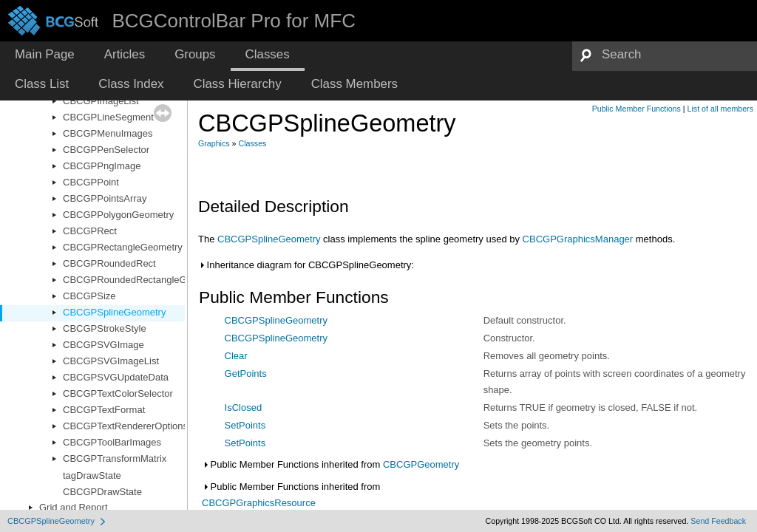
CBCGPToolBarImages (112, 442)
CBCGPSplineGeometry (114, 312)
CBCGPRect (90, 231)
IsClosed (244, 407)
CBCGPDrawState (102, 492)
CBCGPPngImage (102, 166)
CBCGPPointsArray (105, 198)
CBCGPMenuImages (108, 133)
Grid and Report (74, 507)
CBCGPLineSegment (108, 117)
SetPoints (245, 425)
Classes (253, 143)
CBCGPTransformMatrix (115, 458)
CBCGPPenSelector (106, 150)
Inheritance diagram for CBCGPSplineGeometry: (306, 265)
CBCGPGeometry (421, 464)
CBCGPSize (89, 296)
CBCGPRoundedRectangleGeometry (142, 280)
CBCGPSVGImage (103, 345)
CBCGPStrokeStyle (105, 328)
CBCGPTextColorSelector (118, 393)
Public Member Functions (637, 109)
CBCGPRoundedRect (109, 263)
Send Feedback (718, 521)
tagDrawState (92, 475)
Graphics (214, 143)
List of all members (720, 109)
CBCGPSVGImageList (111, 361)
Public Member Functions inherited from (330, 464)
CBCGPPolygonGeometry (118, 215)
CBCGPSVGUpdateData (116, 377)
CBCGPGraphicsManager (578, 239)
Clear (236, 356)
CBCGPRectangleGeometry (123, 247)
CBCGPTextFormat (104, 410)
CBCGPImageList (101, 101)
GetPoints (246, 374)
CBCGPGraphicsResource (259, 503)
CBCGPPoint (91, 182)
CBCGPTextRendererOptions (125, 426)
